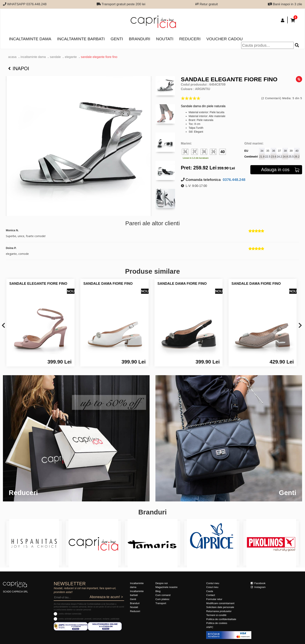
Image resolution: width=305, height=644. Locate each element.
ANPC (210, 627)
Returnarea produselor (219, 611)
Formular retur (214, 599)
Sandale (55, 57)
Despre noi (162, 583)
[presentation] (3, 326)
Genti (117, 39)
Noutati (165, 39)
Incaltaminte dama (30, 39)
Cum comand (163, 595)
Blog (158, 591)
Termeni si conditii (216, 615)
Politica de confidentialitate (221, 619)
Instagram (258, 587)
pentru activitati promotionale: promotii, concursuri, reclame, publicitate (89, 619)
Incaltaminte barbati (81, 39)
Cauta (210, 591)
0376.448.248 (234, 180)
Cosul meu (212, 587)
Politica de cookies (217, 623)
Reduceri (190, 39)
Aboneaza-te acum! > (106, 597)
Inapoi (19, 68)
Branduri (140, 39)
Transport (161, 603)
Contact (211, 595)
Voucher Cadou (225, 39)
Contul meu (213, 583)
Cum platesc (162, 599)
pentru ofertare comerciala (70, 614)
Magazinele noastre (166, 587)
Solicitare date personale (220, 607)
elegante (71, 57)
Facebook (258, 583)
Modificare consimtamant (220, 603)
